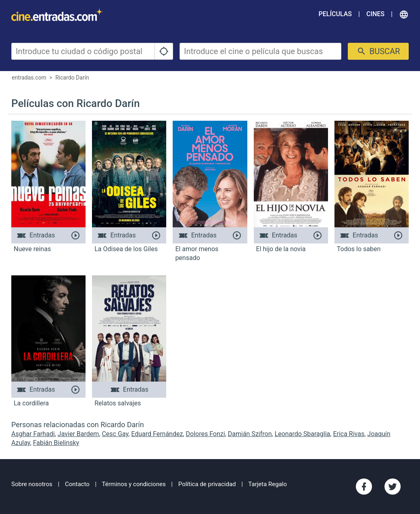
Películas (335, 14)
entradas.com (29, 78)
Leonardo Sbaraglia (303, 434)
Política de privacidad (207, 484)
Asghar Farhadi (33, 434)
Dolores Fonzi (206, 434)
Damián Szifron (250, 434)
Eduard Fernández (157, 434)
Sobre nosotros (32, 484)
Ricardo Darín (72, 78)
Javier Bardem (78, 434)
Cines (375, 14)
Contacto (77, 484)
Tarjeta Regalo (267, 484)
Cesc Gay (115, 434)
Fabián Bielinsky (56, 443)
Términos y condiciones (134, 484)
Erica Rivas (349, 434)
